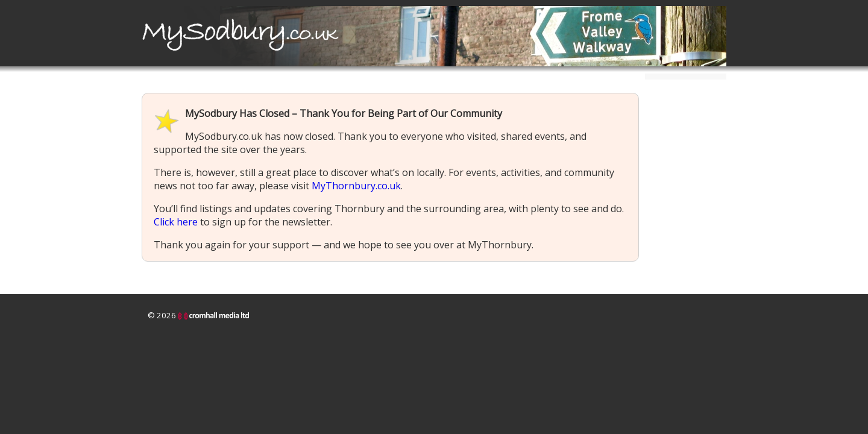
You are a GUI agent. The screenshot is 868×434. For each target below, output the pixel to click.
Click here (176, 222)
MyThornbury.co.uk (356, 186)
